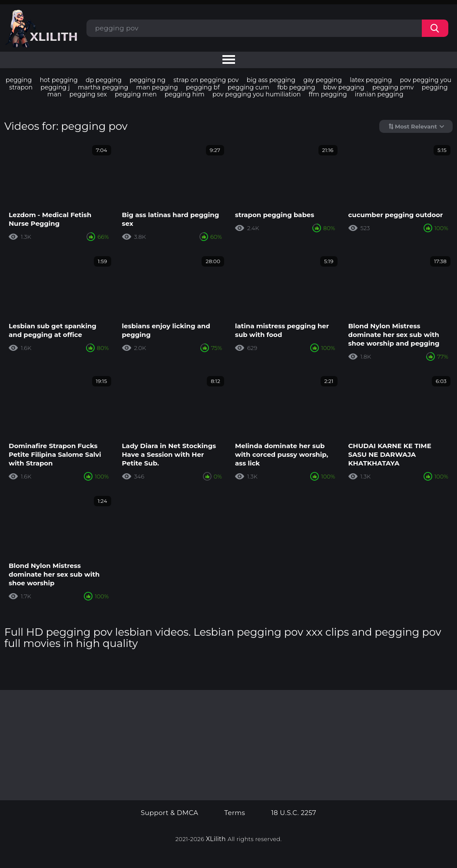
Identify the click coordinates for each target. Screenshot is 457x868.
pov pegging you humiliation (257, 94)
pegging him (185, 94)
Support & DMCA (169, 813)
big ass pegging (271, 80)
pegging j (55, 87)
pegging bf (203, 87)
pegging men (136, 94)
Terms (235, 813)
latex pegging (371, 80)
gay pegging (323, 80)
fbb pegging (296, 87)
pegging (19, 80)
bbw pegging (344, 87)
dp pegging (104, 80)
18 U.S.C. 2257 (294, 813)
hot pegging (59, 80)
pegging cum (248, 87)
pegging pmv (393, 87)
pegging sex (88, 94)
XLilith (216, 839)
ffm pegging (328, 94)
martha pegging (103, 87)
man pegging (157, 87)
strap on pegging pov (206, 80)
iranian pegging (379, 94)
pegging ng (147, 80)
